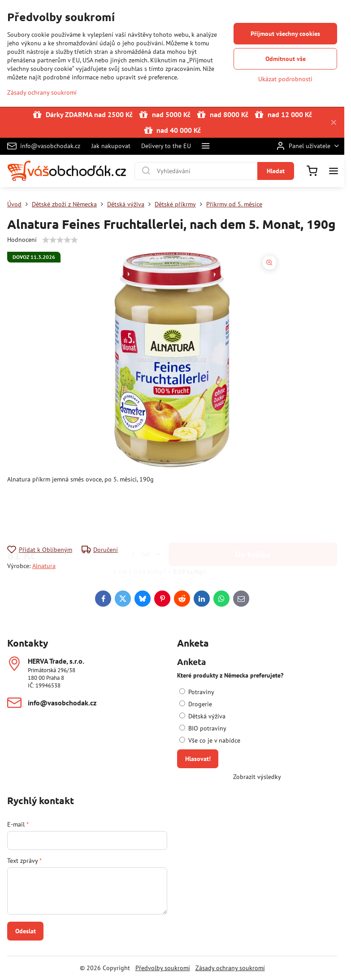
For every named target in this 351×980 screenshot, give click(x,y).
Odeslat (26, 931)
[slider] (60, 240)
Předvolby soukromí (163, 968)
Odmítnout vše (286, 59)
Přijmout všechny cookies (285, 34)
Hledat (276, 171)
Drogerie (196, 704)
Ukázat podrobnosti (285, 79)
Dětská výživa (202, 716)
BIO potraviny (203, 728)
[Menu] (334, 171)
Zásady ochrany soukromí (230, 968)
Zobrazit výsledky (257, 777)
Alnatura (44, 566)
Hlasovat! (198, 759)
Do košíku (253, 510)
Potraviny (197, 692)
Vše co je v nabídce (210, 740)
